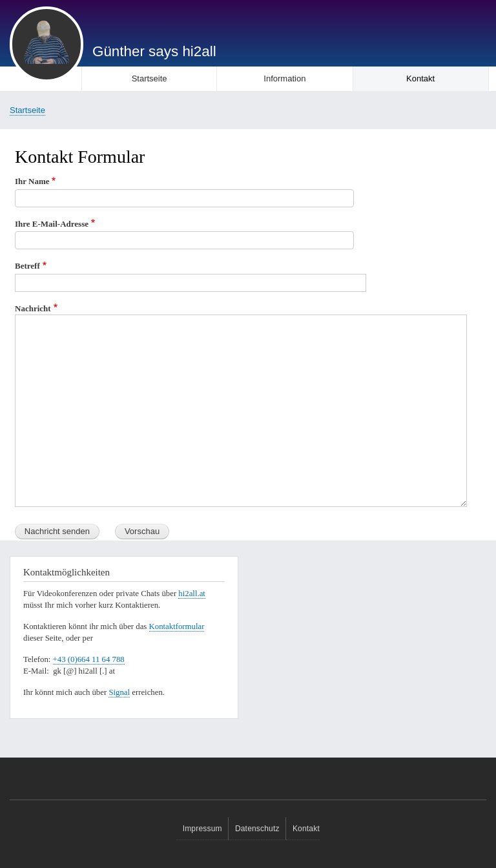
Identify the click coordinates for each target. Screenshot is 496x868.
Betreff (27, 266)
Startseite (150, 78)
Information (284, 78)
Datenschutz (257, 829)
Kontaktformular (177, 626)
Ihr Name (32, 181)
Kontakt (420, 78)
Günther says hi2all (154, 51)
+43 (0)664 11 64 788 (89, 659)
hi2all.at (192, 594)
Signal (119, 692)
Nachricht (33, 308)
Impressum (202, 829)
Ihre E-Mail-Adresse (52, 224)
